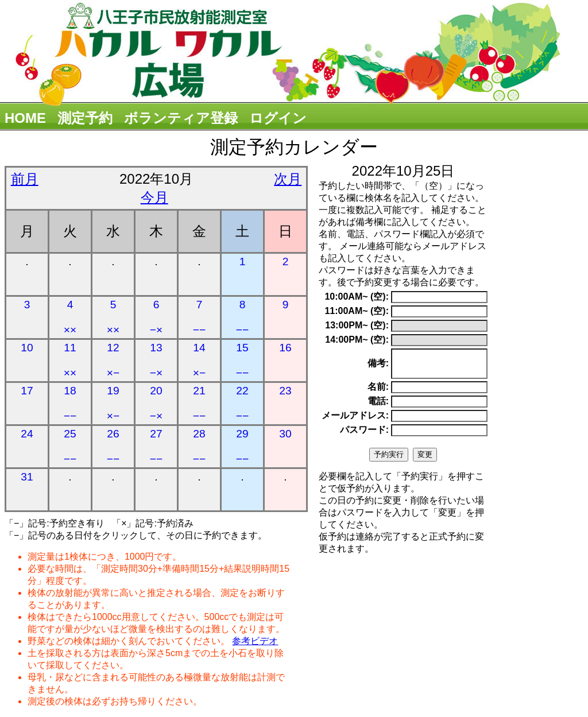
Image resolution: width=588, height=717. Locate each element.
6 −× (156, 317)
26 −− (113, 446)
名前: (378, 392)
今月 (154, 197)
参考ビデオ (255, 641)
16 (285, 348)
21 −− (199, 403)
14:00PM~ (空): (357, 340)
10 (27, 348)
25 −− (70, 446)
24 (27, 434)
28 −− (199, 446)
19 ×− (113, 403)
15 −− (242, 360)
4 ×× (70, 317)
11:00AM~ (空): (357, 311)
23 (285, 391)
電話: (378, 406)
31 (27, 477)
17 (27, 391)
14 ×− (199, 360)
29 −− (242, 446)
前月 (25, 179)
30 (285, 434)
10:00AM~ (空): (357, 297)
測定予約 (85, 118)
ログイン (278, 118)
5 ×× (113, 317)
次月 (288, 179)
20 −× (156, 403)
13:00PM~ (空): (357, 325)
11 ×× (70, 360)
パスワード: (364, 435)
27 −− (156, 446)
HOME (25, 118)
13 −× (156, 360)
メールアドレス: (355, 420)
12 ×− (113, 360)
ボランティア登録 (181, 118)
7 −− (199, 317)
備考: (378, 366)
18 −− (70, 403)
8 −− (242, 317)
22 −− (242, 403)
